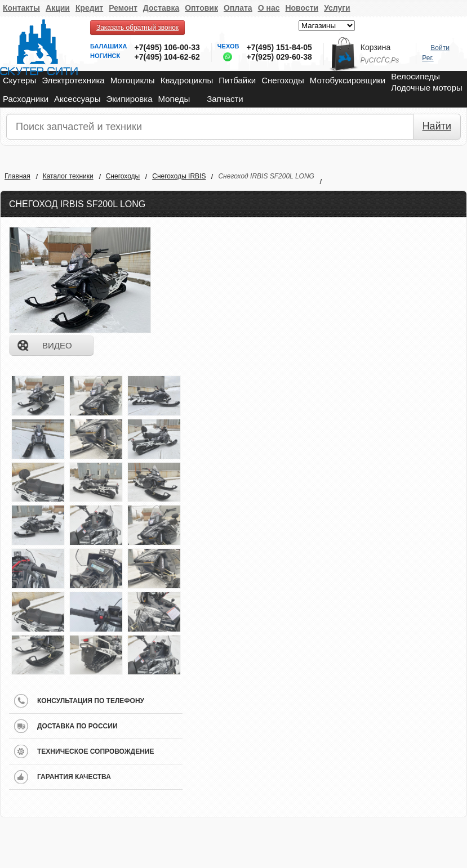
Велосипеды (415, 76)
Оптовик (201, 8)
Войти (440, 48)
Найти (437, 126)
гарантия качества (74, 777)
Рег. (428, 58)
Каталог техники (68, 176)
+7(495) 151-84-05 (279, 47)
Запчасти (225, 99)
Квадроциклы (187, 80)
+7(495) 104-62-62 (167, 57)
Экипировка (129, 99)
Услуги (337, 8)
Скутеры (19, 80)
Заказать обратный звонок (137, 28)
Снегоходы (283, 80)
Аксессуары (77, 99)
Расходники (26, 99)
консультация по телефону (91, 701)
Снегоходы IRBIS (179, 176)
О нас (269, 8)
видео (57, 345)
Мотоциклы (133, 80)
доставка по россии (77, 726)
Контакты (21, 8)
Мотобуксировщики (348, 80)
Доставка (161, 8)
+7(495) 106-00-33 (167, 47)
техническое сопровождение (95, 751)
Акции (58, 8)
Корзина (375, 47)
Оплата (238, 8)
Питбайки (237, 80)
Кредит (89, 8)
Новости (302, 8)
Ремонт (123, 8)
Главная (17, 176)
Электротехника (73, 80)
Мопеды (174, 99)
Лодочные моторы (427, 88)
